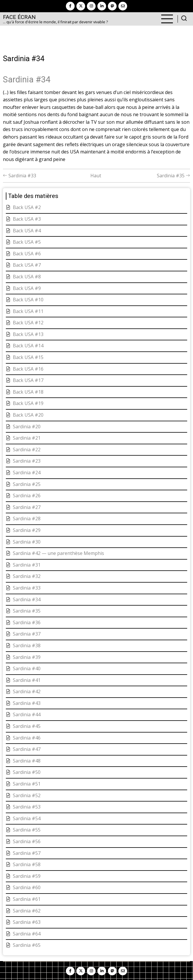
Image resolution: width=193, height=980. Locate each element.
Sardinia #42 (27, 691)
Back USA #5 (27, 242)
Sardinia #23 (27, 461)
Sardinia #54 (27, 818)
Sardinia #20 (27, 427)
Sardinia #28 (27, 519)
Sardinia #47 (27, 749)
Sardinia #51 (27, 784)
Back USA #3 (27, 219)
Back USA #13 (28, 334)
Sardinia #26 (27, 496)
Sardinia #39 (27, 657)
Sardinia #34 (27, 599)
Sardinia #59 (27, 876)
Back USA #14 (28, 346)
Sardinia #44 (27, 714)
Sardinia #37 (27, 634)
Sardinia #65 (27, 945)
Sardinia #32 (27, 576)
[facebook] (70, 6)
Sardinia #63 (27, 922)
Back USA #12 (28, 323)
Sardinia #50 (27, 772)
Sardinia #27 (27, 507)
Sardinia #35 (173, 176)
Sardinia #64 (27, 934)
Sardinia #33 (20, 176)
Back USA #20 (28, 415)
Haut (96, 176)
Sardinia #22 (27, 450)
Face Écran (19, 17)
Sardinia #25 (27, 484)
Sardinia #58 (27, 864)
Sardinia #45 (27, 726)
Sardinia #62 (27, 911)
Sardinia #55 (27, 830)
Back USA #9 (27, 288)
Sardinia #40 (27, 668)
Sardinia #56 (27, 841)
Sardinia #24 (27, 473)
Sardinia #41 (27, 680)
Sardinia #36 (27, 622)
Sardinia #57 (27, 853)
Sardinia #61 (27, 899)
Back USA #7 (27, 265)
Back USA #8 (27, 277)
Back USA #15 (28, 357)
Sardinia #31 (27, 565)
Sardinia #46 (27, 738)
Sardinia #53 (27, 807)
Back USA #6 (27, 254)
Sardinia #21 (27, 438)
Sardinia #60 (27, 887)
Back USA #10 (28, 300)
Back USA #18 (28, 392)
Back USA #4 (27, 231)
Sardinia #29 (27, 530)
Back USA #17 (28, 380)
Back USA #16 (28, 369)
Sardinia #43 (27, 703)
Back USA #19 (28, 403)
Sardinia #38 (27, 645)
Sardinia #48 (27, 761)
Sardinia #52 (27, 795)
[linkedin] (102, 6)
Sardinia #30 (27, 542)
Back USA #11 (28, 311)
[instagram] (91, 6)
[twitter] (81, 6)
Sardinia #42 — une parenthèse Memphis (58, 553)
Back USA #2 (27, 207)
